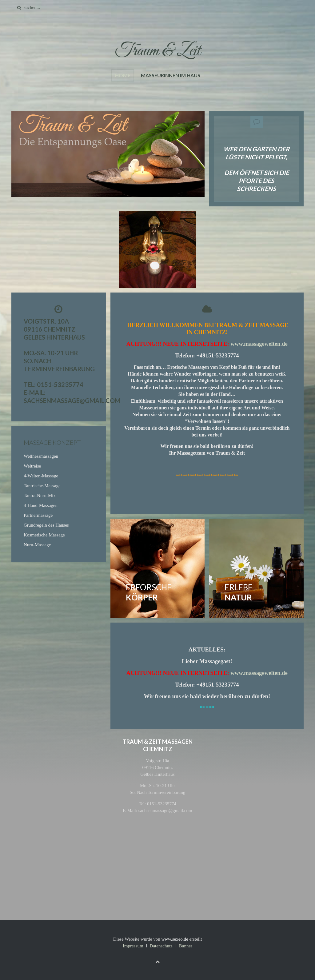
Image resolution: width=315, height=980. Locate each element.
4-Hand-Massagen (41, 505)
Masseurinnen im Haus (171, 75)
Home (123, 75)
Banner (186, 946)
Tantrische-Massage (42, 486)
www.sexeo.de (175, 939)
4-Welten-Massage (41, 476)
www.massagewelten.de (259, 344)
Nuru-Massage (37, 545)
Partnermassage (38, 515)
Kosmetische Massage (44, 535)
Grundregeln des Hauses (46, 525)
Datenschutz (161, 946)
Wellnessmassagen (41, 456)
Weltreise (32, 466)
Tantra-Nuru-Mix (40, 496)
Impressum (133, 946)
